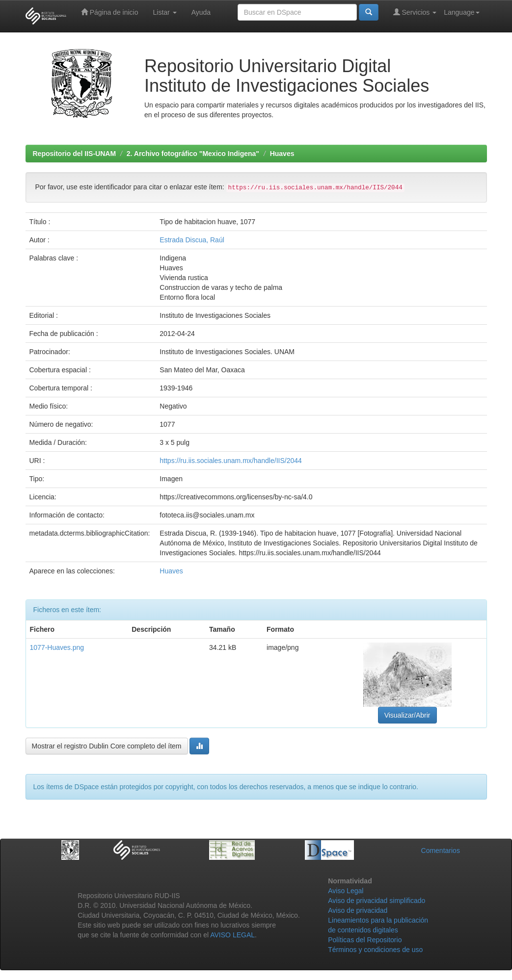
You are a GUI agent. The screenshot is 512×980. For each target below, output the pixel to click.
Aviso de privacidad (358, 910)
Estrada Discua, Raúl (192, 240)
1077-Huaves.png (57, 647)
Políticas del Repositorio (365, 940)
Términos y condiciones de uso (375, 950)
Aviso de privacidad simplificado (377, 901)
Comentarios (441, 851)
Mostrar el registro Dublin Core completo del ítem (107, 746)
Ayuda (201, 12)
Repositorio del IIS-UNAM (75, 154)
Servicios (415, 12)
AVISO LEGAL (232, 935)
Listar (165, 12)
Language (461, 12)
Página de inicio (110, 12)
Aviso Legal (346, 891)
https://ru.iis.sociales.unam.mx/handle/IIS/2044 (230, 461)
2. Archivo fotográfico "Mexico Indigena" (193, 154)
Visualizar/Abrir (407, 715)
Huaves (282, 154)
